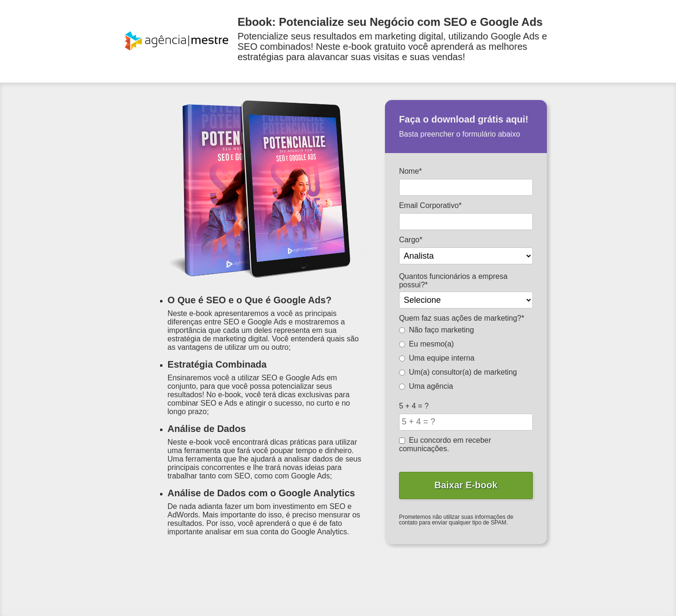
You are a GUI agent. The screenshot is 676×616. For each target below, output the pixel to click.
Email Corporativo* (430, 205)
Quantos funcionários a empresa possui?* (453, 281)
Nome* (411, 171)
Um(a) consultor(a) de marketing (458, 372)
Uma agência (426, 386)
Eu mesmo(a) (426, 344)
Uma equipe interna (437, 358)
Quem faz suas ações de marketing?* (462, 318)
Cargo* (411, 240)
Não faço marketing (437, 330)
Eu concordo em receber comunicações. (445, 444)
